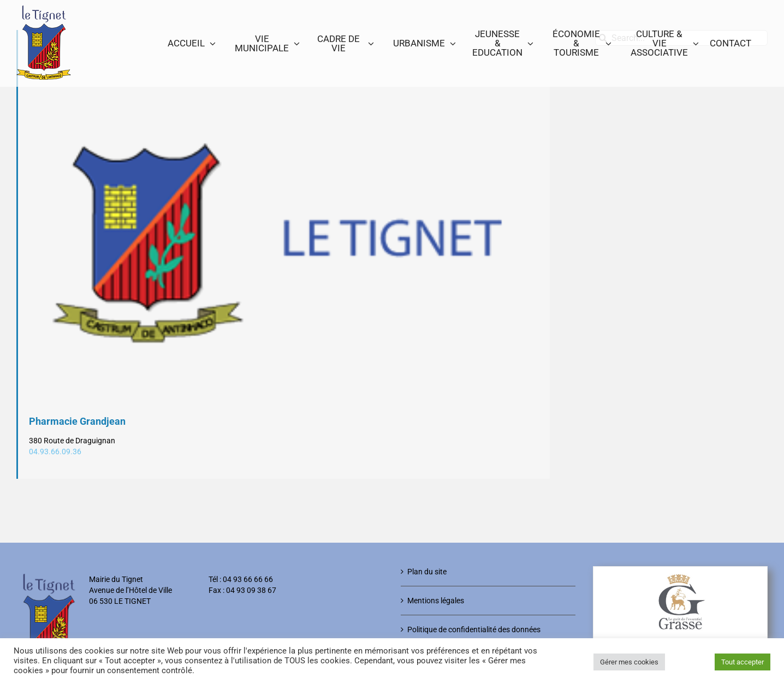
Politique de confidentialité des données (474, 629)
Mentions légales (436, 601)
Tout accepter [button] (743, 662)
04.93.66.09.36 (55, 452)
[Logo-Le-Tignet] (284, 244)
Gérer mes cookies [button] (629, 662)
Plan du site (427, 572)
